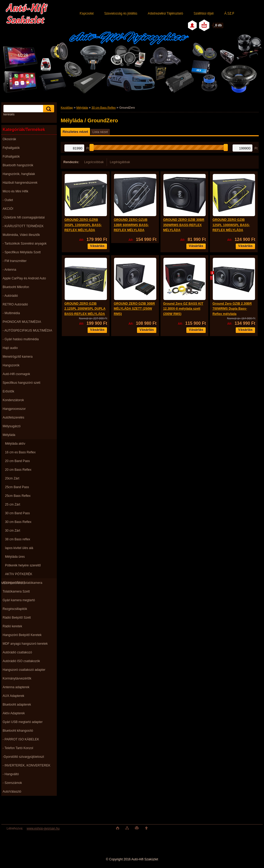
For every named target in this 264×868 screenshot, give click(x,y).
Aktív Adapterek (14, 713)
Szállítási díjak (203, 13)
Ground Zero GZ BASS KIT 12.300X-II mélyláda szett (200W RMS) (183, 309)
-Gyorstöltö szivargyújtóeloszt (23, 757)
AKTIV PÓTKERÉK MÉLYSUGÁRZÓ (17, 575)
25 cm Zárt (13, 505)
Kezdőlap (67, 108)
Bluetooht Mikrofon (16, 287)
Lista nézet (100, 132)
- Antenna (9, 270)
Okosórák (9, 139)
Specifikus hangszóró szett (22, 383)
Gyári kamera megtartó (19, 600)
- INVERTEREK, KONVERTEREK (27, 765)
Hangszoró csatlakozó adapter (24, 670)
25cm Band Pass (17, 487)
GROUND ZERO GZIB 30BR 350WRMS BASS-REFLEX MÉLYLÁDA (184, 225)
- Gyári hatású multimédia (21, 339)
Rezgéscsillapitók (15, 609)
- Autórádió (10, 296)
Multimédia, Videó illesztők (21, 235)
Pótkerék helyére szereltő (23, 565)
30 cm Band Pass (17, 513)
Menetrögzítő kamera (18, 357)
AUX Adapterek (13, 696)
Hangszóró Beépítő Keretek (22, 635)
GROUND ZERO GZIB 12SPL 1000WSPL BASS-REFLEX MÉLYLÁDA (231, 225)
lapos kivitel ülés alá (19, 548)
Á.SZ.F (229, 13)
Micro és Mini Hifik (15, 191)
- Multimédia (11, 313)
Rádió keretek (12, 626)
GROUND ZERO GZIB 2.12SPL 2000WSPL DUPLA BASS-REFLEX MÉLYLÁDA (85, 309)
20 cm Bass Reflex (18, 470)
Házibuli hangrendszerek (20, 183)
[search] (48, 109)
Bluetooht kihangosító (18, 731)
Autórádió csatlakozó (17, 652)
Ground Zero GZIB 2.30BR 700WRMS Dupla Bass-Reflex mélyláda (232, 309)
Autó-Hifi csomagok (16, 374)
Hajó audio (10, 348)
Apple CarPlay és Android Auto (24, 278)
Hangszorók (11, 365)
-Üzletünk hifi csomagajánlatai (24, 217)
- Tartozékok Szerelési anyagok (25, 244)
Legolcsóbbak (94, 162)
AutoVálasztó (12, 792)
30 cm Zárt (13, 531)
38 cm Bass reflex (18, 539)
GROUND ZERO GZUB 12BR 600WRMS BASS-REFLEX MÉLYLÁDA (131, 225)
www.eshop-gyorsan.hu (43, 828)
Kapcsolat (86, 13)
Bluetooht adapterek (17, 705)
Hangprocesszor (14, 409)
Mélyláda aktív (15, 444)
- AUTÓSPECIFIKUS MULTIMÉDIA (27, 331)
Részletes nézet (75, 132)
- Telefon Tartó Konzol (18, 748)
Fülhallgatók (11, 157)
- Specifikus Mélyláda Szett (22, 252)
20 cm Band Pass (17, 461)
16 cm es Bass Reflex (20, 452)
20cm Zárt (12, 478)
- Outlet (8, 200)
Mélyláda (9, 435)
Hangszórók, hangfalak (19, 174)
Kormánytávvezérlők (17, 678)
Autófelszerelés (13, 418)
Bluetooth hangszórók (18, 165)
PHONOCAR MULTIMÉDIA (22, 322)
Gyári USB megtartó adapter (23, 722)
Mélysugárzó (12, 426)
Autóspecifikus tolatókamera (22, 583)
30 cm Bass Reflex (18, 522)
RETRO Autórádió (15, 304)
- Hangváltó (11, 774)
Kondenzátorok (13, 400)
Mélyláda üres (15, 557)
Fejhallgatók (11, 148)
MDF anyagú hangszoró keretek (25, 644)
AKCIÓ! (8, 209)
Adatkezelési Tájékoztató (165, 13)
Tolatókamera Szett (16, 591)
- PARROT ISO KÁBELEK (21, 739)
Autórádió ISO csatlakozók (21, 661)
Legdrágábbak (120, 162)
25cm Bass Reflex (18, 496)
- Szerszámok (12, 783)
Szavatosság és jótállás (121, 13)
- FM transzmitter (15, 261)
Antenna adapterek (16, 687)
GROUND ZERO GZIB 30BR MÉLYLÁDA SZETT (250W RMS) (134, 309)
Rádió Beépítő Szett (17, 618)
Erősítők (8, 391)
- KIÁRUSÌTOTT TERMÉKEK (23, 226)
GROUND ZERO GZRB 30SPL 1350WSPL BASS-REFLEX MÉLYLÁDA (83, 225)
